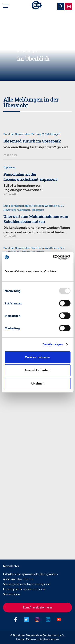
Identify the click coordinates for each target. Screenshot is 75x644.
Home (20, 639)
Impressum (52, 639)
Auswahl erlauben (37, 370)
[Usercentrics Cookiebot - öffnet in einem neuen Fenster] (53, 257)
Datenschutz (34, 639)
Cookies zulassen (38, 357)
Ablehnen (37, 383)
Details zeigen (52, 344)
